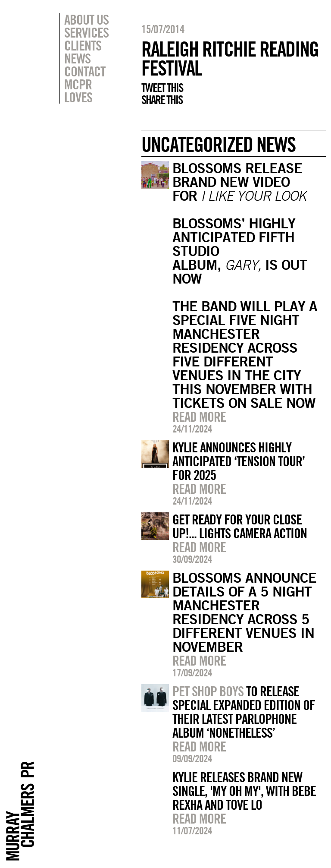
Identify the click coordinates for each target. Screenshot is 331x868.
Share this (162, 100)
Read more (199, 417)
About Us (86, 19)
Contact (85, 71)
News (77, 58)
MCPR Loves (78, 91)
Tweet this (162, 88)
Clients (83, 45)
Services (86, 32)
